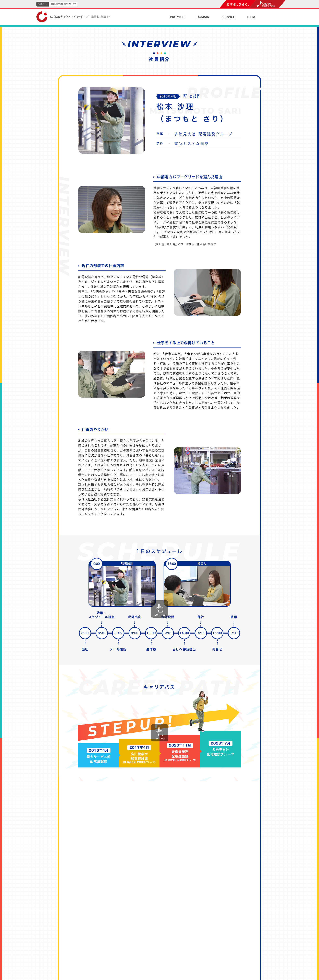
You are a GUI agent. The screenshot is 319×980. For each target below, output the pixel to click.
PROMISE (177, 17)
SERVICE (228, 17)
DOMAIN (203, 17)
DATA (251, 17)
